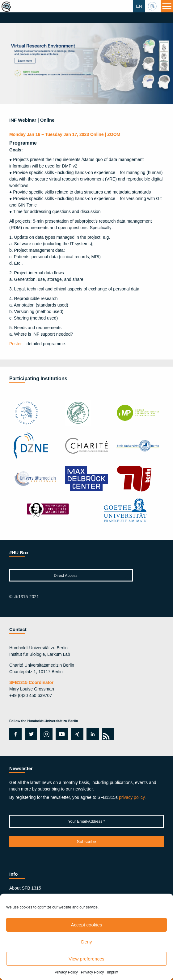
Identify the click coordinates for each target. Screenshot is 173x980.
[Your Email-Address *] (86, 821)
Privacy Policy (66, 972)
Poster (15, 344)
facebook (14, 734)
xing (76, 734)
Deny (86, 942)
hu (153, 6)
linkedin (91, 734)
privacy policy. (132, 797)
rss (107, 734)
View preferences (86, 959)
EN (139, 6)
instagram (46, 734)
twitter (31, 734)
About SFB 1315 (25, 888)
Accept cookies (87, 925)
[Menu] (167, 6)
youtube (61, 734)
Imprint (113, 972)
